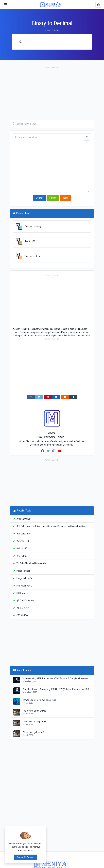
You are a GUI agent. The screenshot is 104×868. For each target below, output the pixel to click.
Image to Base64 (24, 578)
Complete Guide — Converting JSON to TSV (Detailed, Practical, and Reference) (57, 689)
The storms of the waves (34, 711)
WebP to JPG (23, 541)
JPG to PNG (22, 556)
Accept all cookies (26, 857)
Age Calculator (23, 534)
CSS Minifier (22, 615)
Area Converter (24, 519)
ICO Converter (23, 593)
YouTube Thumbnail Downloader (32, 563)
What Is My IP (23, 608)
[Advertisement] (52, 95)
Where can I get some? (33, 732)
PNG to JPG (22, 548)
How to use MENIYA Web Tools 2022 (40, 700)
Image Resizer (23, 571)
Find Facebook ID (24, 586)
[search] (52, 42)
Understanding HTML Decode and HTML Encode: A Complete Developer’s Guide (57, 679)
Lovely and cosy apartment (35, 721)
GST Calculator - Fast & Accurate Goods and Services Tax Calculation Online (52, 526)
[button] (98, 5)
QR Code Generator (25, 601)
